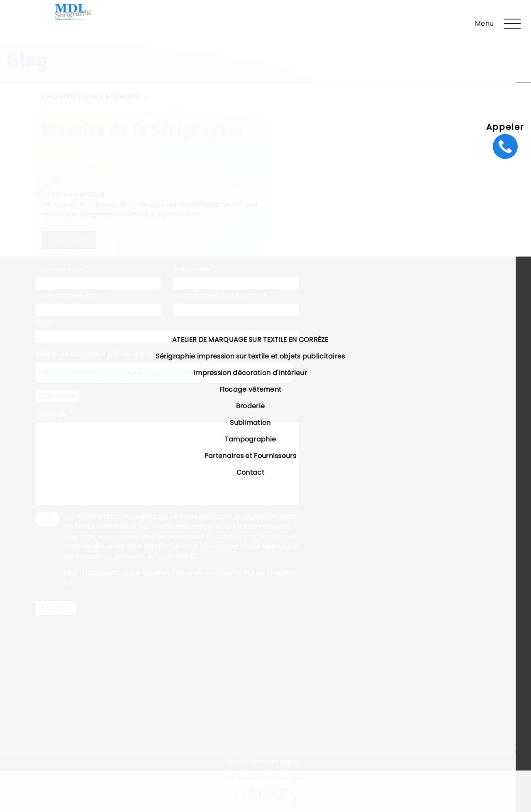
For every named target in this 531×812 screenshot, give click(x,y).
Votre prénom (62, 268)
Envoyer (56, 608)
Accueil (236, 761)
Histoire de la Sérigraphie (142, 131)
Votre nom (194, 268)
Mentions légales (276, 761)
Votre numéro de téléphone (224, 295)
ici (68, 583)
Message (54, 414)
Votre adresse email (73, 295)
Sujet (47, 322)
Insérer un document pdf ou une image (102, 354)
